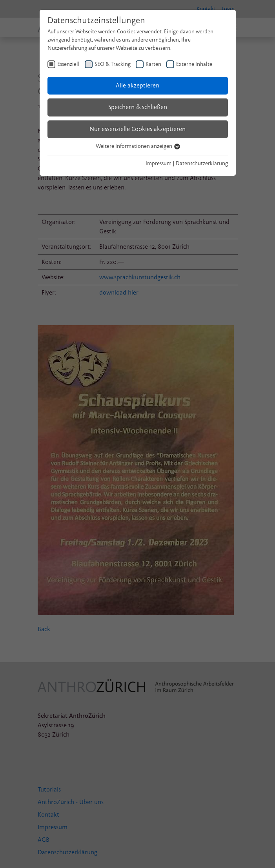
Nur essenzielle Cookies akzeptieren (137, 129)
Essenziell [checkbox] (68, 64)
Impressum (158, 163)
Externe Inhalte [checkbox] (194, 64)
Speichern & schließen (138, 107)
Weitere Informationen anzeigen (137, 146)
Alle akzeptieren (137, 86)
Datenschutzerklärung (202, 163)
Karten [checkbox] (153, 64)
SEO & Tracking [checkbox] (113, 64)
